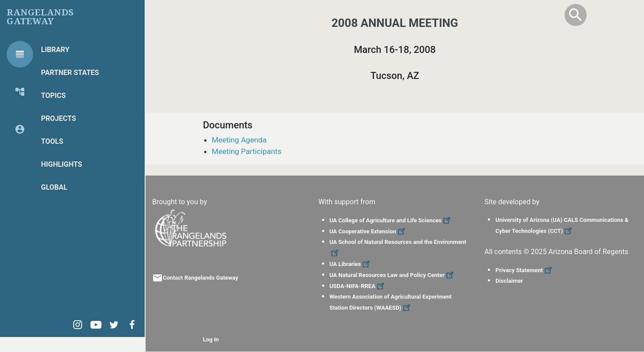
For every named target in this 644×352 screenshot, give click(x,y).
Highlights (62, 164)
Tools (52, 141)
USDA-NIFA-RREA (358, 286)
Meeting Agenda (239, 140)
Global (54, 187)
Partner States (70, 73)
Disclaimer (509, 281)
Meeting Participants (247, 151)
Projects (58, 118)
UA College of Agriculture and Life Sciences (391, 220)
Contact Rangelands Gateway (200, 278)
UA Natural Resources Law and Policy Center (393, 275)
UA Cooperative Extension (368, 231)
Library (55, 50)
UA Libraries (351, 264)
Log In (211, 339)
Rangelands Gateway (40, 17)
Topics (53, 95)
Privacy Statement (524, 270)
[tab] (20, 54)
